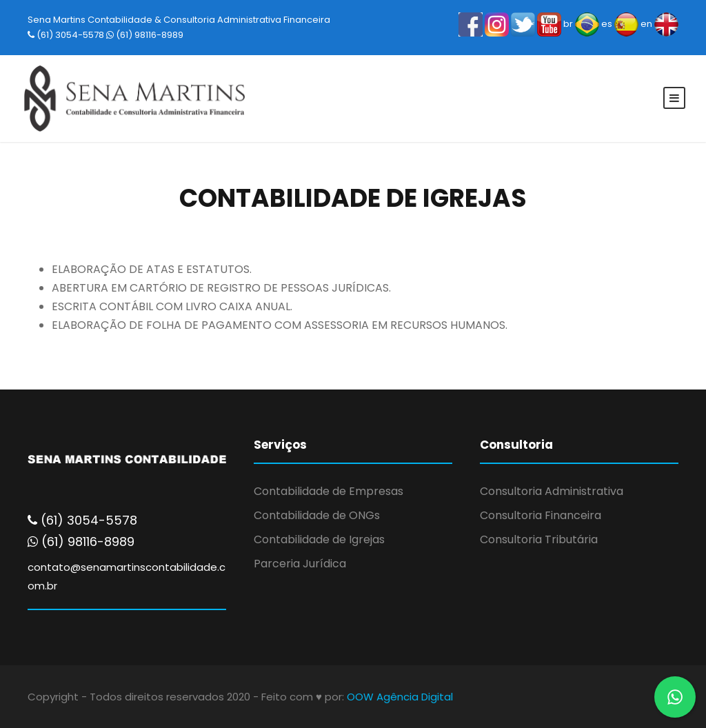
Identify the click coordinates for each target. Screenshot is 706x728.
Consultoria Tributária (539, 539)
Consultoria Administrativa (552, 491)
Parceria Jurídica (300, 564)
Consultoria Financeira (541, 515)
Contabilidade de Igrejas (319, 539)
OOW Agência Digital (400, 697)
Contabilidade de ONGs (317, 515)
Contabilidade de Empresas (329, 491)
